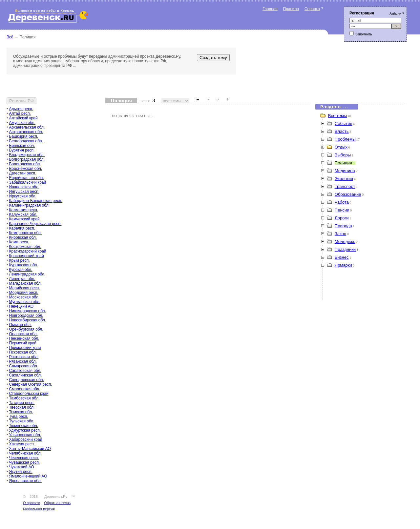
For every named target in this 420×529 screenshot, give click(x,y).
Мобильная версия (39, 509)
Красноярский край (27, 256)
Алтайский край (23, 118)
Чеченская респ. (24, 458)
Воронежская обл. (26, 169)
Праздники (345, 249)
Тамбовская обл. (24, 398)
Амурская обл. (22, 123)
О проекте (31, 503)
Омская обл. (21, 325)
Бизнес (342, 257)
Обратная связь (57, 503)
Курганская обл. (24, 265)
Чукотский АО (22, 467)
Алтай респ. (20, 113)
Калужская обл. (23, 214)
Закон (340, 234)
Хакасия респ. (22, 444)
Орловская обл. (23, 334)
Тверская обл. (22, 407)
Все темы (337, 116)
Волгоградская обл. (27, 159)
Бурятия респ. (22, 150)
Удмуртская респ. (25, 430)
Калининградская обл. (29, 205)
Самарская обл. (24, 366)
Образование (348, 194)
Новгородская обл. (26, 315)
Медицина (345, 171)
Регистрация (362, 13)
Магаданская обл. (25, 283)
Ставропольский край (29, 394)
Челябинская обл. (25, 453)
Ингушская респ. (24, 192)
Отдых (341, 147)
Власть (342, 131)
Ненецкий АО (21, 306)
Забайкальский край (28, 182)
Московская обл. (24, 297)
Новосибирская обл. (28, 320)
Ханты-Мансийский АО (30, 449)
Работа (342, 202)
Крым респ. (20, 260)
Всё (10, 37)
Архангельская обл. (27, 127)
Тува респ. (19, 417)
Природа (343, 226)
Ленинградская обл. (27, 274)
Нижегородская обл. (28, 311)
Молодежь (345, 242)
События (344, 123)
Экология (344, 179)
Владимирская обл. (27, 155)
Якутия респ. (21, 472)
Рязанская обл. (23, 361)
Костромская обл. (25, 247)
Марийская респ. (25, 288)
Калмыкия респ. (24, 210)
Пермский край (23, 343)
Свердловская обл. (27, 380)
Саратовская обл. (25, 371)
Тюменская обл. (24, 426)
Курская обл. (21, 270)
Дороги (342, 218)
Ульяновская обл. (25, 435)
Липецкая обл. (22, 279)
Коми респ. (19, 242)
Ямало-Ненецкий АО (28, 476)
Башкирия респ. (24, 136)
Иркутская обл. (23, 196)
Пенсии (342, 210)
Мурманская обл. (25, 302)
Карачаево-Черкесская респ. (35, 224)
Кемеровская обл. (26, 233)
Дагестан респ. (23, 173)
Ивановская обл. (24, 187)
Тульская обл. (22, 421)
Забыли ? (397, 14)
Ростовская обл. (24, 357)
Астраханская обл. (26, 132)
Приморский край (25, 348)
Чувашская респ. (25, 462)
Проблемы (345, 139)
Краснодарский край (28, 251)
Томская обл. (21, 412)
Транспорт (345, 186)
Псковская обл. (23, 352)
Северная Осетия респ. (31, 384)
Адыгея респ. (21, 109)
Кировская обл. (23, 237)
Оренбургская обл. (26, 329)
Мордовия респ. (24, 293)
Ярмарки (343, 265)
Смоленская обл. (25, 389)
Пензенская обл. (24, 338)
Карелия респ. (22, 228)
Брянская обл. (22, 146)
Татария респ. (22, 403)
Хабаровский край (26, 439)
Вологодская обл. (25, 164)
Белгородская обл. (26, 141)
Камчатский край (24, 219)
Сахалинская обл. (26, 375)
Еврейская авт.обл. (27, 178)
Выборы (343, 155)
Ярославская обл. (25, 481)
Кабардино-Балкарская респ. (36, 201)
